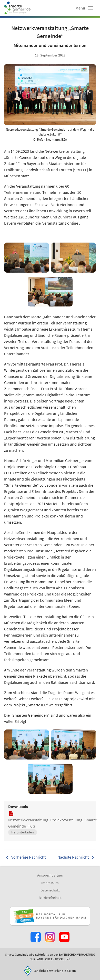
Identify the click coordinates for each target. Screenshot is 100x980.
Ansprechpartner (50, 875)
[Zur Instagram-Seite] (50, 937)
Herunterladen (23, 832)
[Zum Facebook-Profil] (36, 937)
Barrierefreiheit (50, 898)
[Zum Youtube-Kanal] (64, 937)
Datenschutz (50, 890)
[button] (91, 8)
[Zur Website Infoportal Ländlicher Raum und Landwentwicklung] (50, 916)
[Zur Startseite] (17, 8)
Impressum (50, 883)
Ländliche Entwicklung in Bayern (55, 971)
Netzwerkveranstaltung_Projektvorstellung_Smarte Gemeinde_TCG (53, 823)
